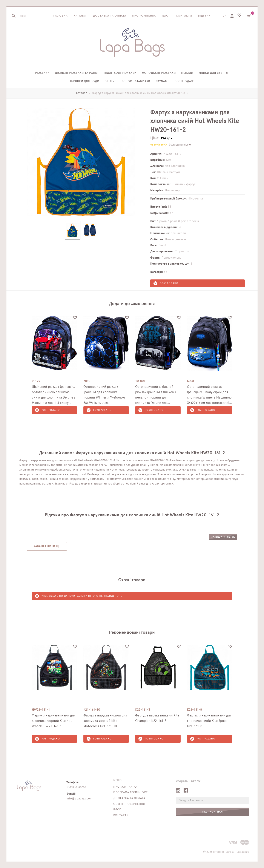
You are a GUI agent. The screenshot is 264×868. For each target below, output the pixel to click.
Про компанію (144, 16)
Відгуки (204, 16)
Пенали (187, 73)
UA (225, 16)
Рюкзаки (42, 73)
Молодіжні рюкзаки (159, 73)
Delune (111, 81)
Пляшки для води (85, 81)
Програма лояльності (131, 792)
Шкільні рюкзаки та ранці (77, 73)
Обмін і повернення (129, 804)
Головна (61, 16)
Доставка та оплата (110, 16)
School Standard (136, 81)
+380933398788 (76, 787)
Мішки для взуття (213, 73)
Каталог (80, 16)
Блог (166, 16)
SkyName (162, 81)
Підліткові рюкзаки (120, 73)
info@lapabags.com (79, 799)
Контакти (184, 16)
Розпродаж (184, 81)
